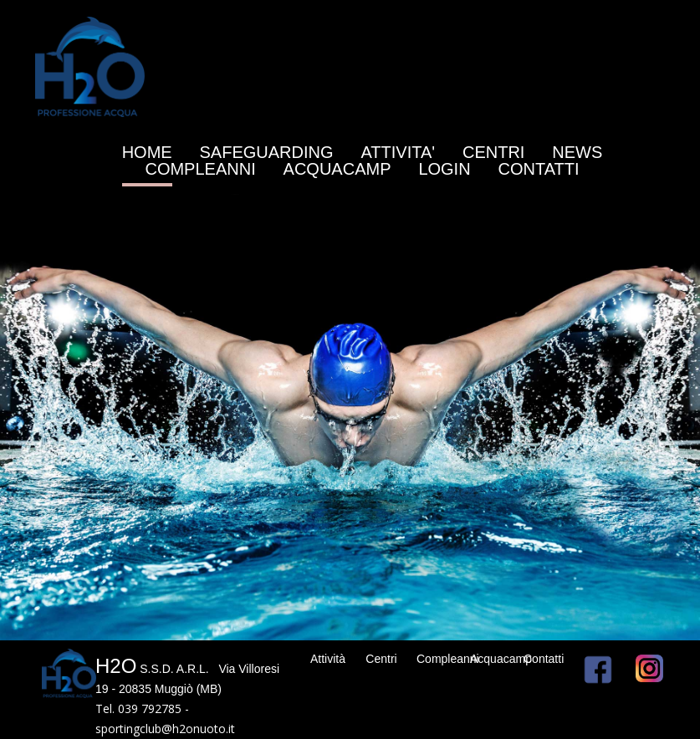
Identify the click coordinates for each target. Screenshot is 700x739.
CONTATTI (539, 169)
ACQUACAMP (337, 169)
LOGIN (444, 169)
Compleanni (448, 659)
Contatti (544, 659)
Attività (328, 659)
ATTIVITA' (398, 152)
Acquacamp (501, 659)
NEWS (577, 152)
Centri (381, 659)
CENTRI (493, 152)
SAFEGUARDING (267, 152)
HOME (147, 152)
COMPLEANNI (200, 169)
